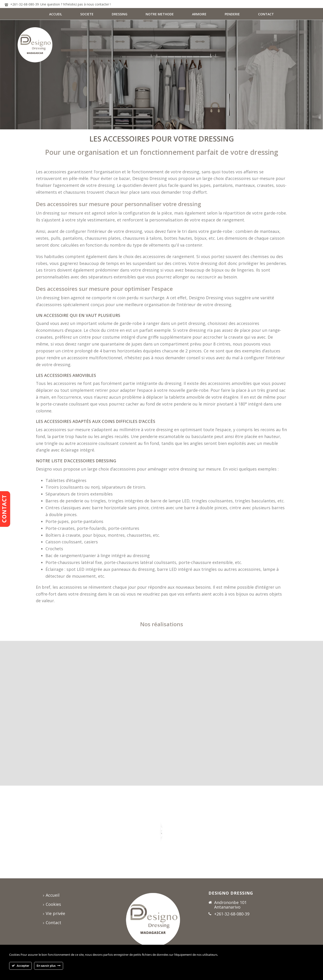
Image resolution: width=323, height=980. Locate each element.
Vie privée (54, 913)
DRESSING (120, 14)
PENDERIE (232, 14)
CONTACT (266, 14)
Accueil (51, 895)
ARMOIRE (199, 14)
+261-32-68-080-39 (25, 4)
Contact (52, 923)
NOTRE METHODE (160, 14)
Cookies (52, 904)
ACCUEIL (56, 14)
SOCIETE (87, 14)
